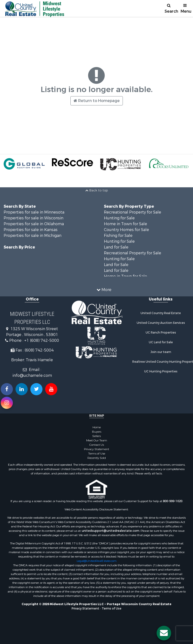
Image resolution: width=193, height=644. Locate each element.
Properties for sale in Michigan (33, 236)
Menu (186, 9)
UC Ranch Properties (161, 333)
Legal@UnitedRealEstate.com (97, 561)
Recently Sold (97, 458)
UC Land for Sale (161, 342)
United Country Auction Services (161, 323)
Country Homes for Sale (126, 230)
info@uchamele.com (32, 375)
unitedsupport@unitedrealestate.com (111, 531)
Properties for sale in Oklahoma (34, 224)
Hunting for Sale (119, 218)
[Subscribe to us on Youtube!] (51, 389)
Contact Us (97, 445)
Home (97, 427)
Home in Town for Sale (126, 224)
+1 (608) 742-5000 (42, 340)
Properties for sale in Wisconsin (34, 218)
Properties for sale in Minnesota (34, 212)
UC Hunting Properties (161, 371)
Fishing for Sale (118, 236)
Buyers (97, 432)
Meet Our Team (97, 440)
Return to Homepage (97, 101)
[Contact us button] (164, 633)
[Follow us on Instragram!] (7, 403)
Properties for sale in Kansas (31, 230)
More (104, 290)
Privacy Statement (96, 449)
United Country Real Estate (161, 313)
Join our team (161, 352)
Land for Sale (116, 247)
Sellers (96, 436)
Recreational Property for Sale (133, 212)
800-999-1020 (173, 501)
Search (171, 9)
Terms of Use (97, 454)
